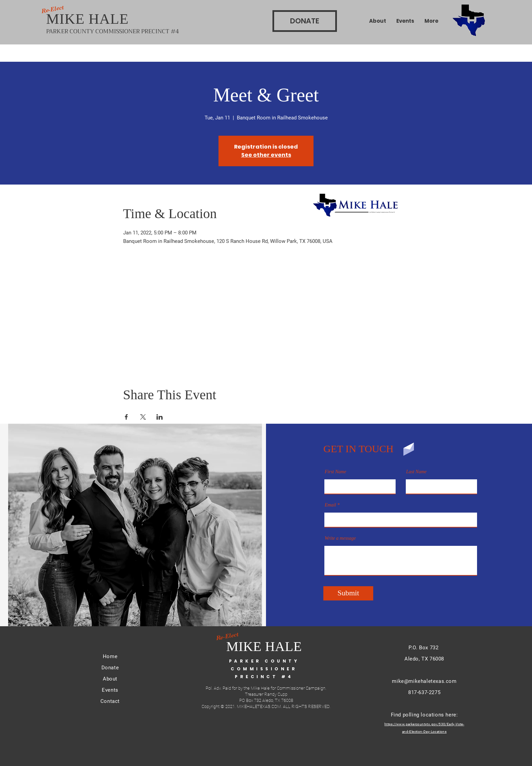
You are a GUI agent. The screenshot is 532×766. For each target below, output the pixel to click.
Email (330, 505)
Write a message (340, 538)
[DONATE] (305, 21)
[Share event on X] (143, 417)
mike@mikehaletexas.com (424, 681)
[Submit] (348, 593)
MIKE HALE (89, 19)
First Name (335, 472)
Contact (110, 701)
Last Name (416, 472)
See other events (266, 155)
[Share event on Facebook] (126, 417)
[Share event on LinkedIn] (160, 417)
